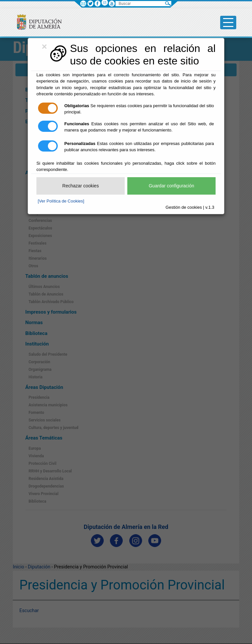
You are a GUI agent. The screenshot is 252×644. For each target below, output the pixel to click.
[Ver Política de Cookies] (61, 201)
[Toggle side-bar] (228, 23)
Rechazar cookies (81, 186)
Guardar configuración (171, 186)
